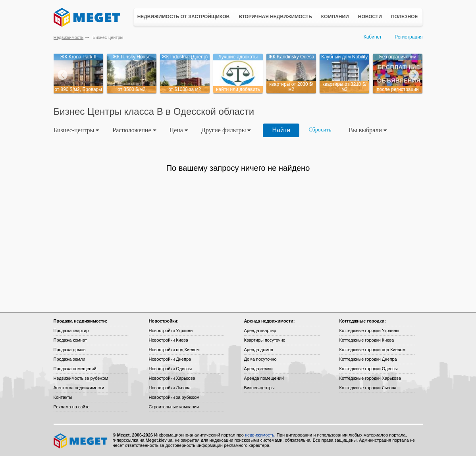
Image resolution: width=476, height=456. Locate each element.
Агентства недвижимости (79, 388)
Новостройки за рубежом (174, 397)
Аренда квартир (260, 330)
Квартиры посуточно (265, 340)
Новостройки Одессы (171, 369)
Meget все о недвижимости (81, 441)
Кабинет (373, 37)
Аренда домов (259, 350)
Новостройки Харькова (172, 378)
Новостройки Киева (169, 340)
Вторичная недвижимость (275, 17)
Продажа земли (69, 359)
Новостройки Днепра (170, 359)
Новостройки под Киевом (174, 350)
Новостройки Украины (171, 330)
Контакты (63, 397)
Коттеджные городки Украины (369, 330)
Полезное (405, 17)
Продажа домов (70, 350)
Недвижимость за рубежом (81, 378)
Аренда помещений (264, 378)
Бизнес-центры (259, 388)
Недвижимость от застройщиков (184, 17)
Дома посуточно (260, 359)
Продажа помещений (75, 369)
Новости (370, 17)
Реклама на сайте (72, 407)
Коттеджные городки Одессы (369, 369)
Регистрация (409, 37)
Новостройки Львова (170, 388)
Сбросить (320, 130)
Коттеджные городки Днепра (368, 359)
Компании (335, 17)
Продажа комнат (70, 340)
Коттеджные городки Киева (367, 340)
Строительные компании (174, 407)
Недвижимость (69, 37)
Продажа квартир (71, 330)
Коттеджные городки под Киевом (373, 350)
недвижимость (260, 435)
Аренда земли (258, 369)
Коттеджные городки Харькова (370, 378)
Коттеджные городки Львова (368, 388)
